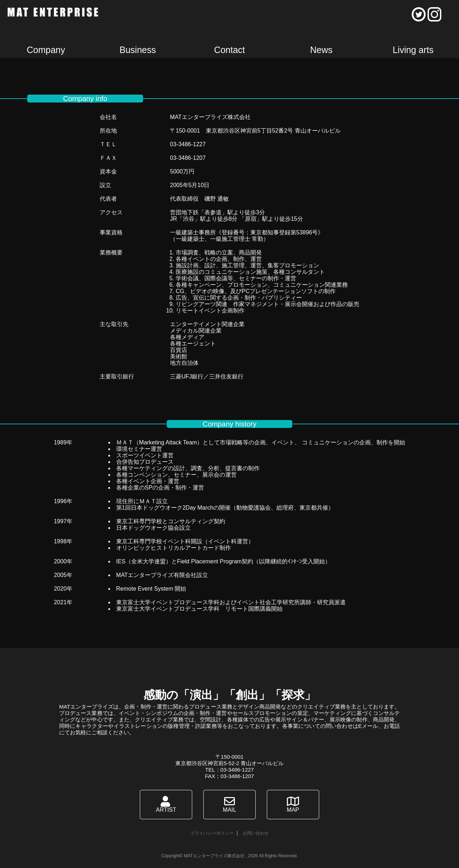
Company (46, 50)
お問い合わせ (256, 833)
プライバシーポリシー (212, 833)
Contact (229, 50)
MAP (292, 804)
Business (138, 50)
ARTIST (168, 804)
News (321, 50)
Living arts (413, 50)
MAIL (229, 804)
